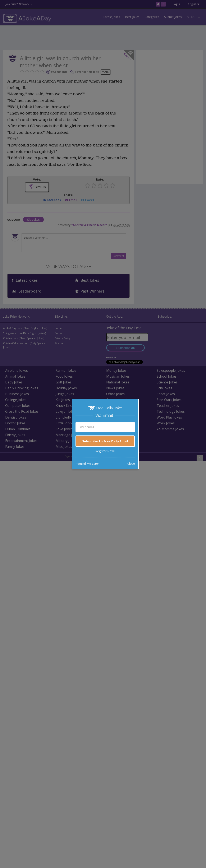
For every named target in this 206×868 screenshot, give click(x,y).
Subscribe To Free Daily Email (105, 441)
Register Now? (105, 451)
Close (131, 464)
